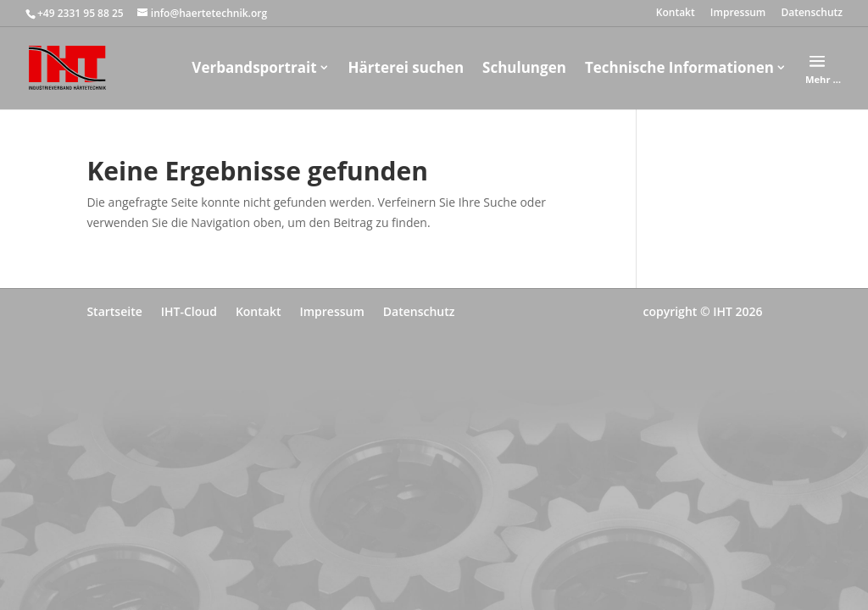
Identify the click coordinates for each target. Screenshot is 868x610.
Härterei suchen (406, 67)
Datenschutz (812, 14)
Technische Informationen (679, 67)
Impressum (738, 14)
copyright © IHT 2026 (702, 311)
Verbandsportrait (254, 67)
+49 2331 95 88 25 (81, 13)
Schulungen (524, 67)
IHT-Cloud (189, 311)
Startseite (114, 311)
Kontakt (676, 14)
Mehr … (823, 79)
